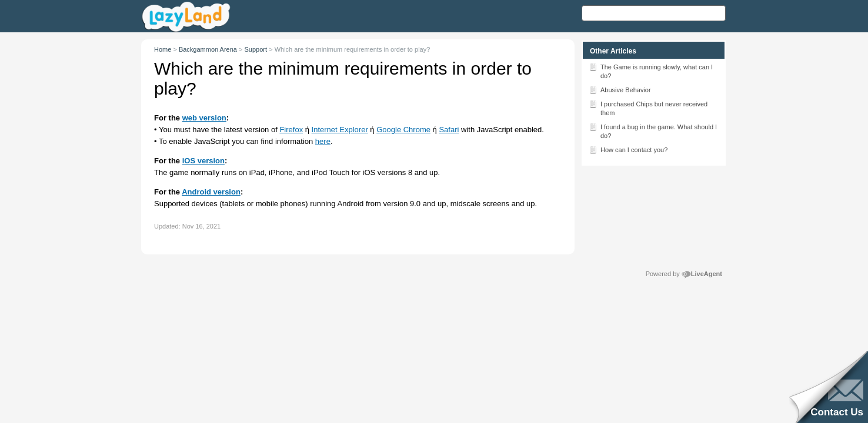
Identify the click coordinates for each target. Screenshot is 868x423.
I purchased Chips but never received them (648, 108)
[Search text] (654, 13)
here (323, 141)
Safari (449, 130)
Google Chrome (403, 130)
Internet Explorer (340, 130)
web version (204, 118)
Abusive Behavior (620, 89)
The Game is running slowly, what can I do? (651, 70)
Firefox (291, 130)
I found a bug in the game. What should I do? (653, 130)
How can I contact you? (628, 149)
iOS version (203, 161)
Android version (211, 192)
